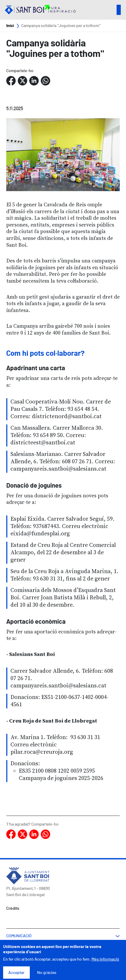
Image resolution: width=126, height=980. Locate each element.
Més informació (105, 962)
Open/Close (119, 10)
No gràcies (47, 975)
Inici (10, 26)
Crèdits (13, 908)
